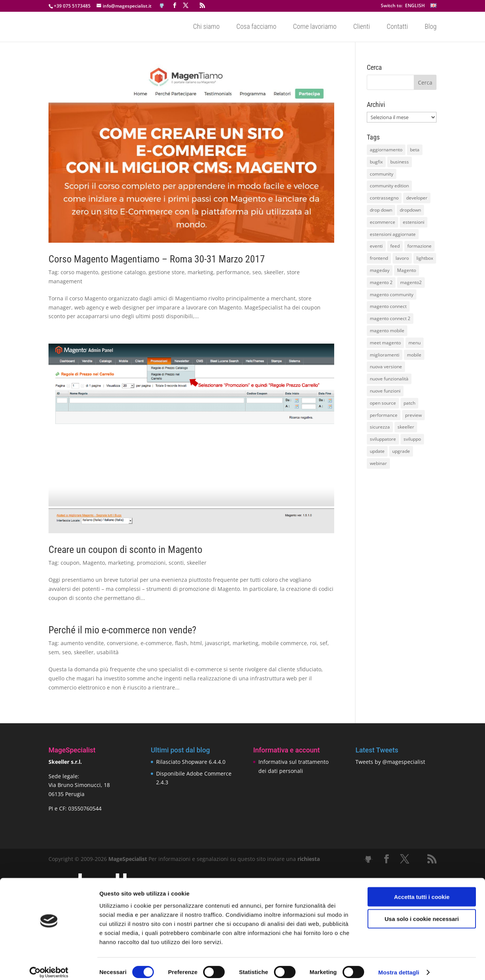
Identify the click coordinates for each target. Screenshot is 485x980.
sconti (176, 563)
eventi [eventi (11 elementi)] (376, 246)
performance (233, 272)
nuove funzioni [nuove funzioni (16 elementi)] (385, 391)
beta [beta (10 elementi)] (415, 150)
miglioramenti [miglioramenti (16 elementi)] (385, 355)
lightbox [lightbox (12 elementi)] (425, 258)
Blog (431, 27)
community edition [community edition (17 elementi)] (389, 186)
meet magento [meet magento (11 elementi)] (385, 343)
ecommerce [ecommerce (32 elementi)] (383, 222)
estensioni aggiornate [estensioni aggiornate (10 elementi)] (393, 234)
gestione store (167, 272)
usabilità (108, 652)
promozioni (151, 563)
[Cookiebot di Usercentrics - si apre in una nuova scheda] (49, 965)
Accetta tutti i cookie (422, 889)
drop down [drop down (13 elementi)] (381, 210)
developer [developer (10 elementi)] (417, 198)
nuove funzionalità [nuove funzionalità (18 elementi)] (389, 379)
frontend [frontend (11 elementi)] (379, 258)
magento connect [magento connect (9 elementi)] (388, 306)
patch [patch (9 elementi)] (409, 403)
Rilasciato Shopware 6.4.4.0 (191, 762)
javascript (217, 643)
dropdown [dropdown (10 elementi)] (410, 210)
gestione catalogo (123, 272)
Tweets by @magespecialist (390, 762)
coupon (70, 563)
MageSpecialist (128, 859)
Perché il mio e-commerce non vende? (122, 630)
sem (54, 652)
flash (181, 643)
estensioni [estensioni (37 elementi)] (414, 222)
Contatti (397, 27)
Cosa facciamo (257, 27)
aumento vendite (82, 643)
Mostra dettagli (399, 965)
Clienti (361, 27)
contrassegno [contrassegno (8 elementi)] (384, 198)
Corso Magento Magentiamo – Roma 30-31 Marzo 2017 (157, 259)
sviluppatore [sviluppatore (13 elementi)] (383, 439)
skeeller (274, 272)
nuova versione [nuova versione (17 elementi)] (386, 367)
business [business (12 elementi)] (400, 162)
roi (313, 643)
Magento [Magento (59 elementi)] (407, 270)
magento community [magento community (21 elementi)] (392, 294)
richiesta (308, 859)
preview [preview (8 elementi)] (413, 415)
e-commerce (156, 643)
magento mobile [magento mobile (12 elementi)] (387, 331)
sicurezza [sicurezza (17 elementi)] (380, 427)
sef (324, 643)
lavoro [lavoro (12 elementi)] (402, 258)
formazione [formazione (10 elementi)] (419, 246)
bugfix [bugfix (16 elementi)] (376, 162)
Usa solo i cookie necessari (422, 912)
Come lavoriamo (315, 27)
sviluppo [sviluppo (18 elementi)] (412, 439)
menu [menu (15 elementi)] (415, 343)
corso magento (79, 272)
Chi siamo (206, 27)
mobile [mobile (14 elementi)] (414, 355)
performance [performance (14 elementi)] (384, 415)
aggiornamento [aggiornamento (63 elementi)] (386, 150)
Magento (94, 563)
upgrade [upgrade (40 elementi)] (401, 451)
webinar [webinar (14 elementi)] (378, 463)
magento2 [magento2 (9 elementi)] (411, 282)
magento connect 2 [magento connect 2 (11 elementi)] (390, 318)
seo (257, 272)
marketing (200, 272)
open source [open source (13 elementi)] (383, 403)
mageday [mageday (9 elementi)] (380, 270)
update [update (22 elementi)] (377, 451)
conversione (122, 643)
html (196, 643)
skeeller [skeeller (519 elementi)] (406, 427)
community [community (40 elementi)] (382, 174)
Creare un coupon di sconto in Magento (125, 550)
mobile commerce (284, 643)
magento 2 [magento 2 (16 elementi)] (381, 282)
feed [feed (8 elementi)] (395, 246)
